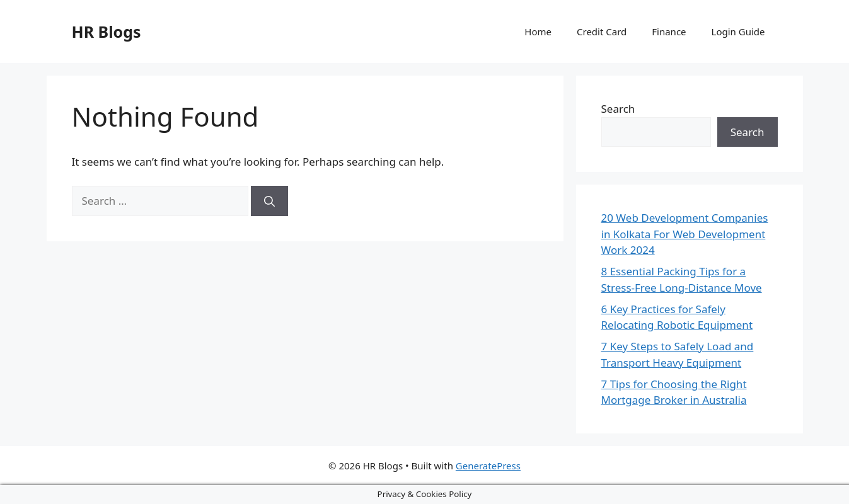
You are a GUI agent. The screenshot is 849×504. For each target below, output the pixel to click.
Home (538, 31)
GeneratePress (488, 466)
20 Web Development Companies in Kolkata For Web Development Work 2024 (685, 234)
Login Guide (738, 31)
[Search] (269, 201)
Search (618, 109)
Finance (669, 31)
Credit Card (602, 31)
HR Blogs (107, 31)
